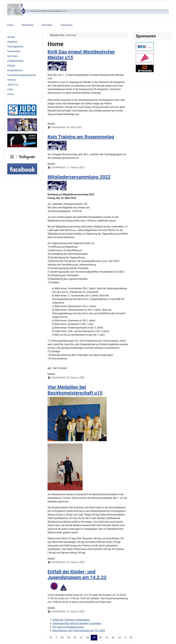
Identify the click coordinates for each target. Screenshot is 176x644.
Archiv (11, 94)
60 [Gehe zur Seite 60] (100, 638)
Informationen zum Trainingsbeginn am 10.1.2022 (79, 631)
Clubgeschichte (15, 61)
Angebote (12, 42)
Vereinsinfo (27, 25)
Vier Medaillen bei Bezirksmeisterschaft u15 (75, 390)
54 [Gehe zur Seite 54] (62, 638)
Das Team (13, 56)
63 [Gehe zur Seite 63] (120, 638)
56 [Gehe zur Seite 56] (75, 638)
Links (10, 89)
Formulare (47, 25)
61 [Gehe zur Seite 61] (107, 638)
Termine (12, 80)
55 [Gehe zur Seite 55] (68, 638)
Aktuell (11, 37)
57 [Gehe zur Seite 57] (81, 638)
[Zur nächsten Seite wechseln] (125, 638)
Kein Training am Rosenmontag (81, 137)
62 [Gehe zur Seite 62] (113, 638)
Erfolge (11, 66)
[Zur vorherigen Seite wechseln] (56, 638)
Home (10, 25)
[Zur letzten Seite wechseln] (131, 638)
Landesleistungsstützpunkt (22, 75)
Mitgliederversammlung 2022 (79, 177)
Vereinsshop (14, 51)
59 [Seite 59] (94, 638)
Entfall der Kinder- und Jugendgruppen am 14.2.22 (77, 574)
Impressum (66, 25)
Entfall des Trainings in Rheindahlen (71, 620)
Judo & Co (13, 85)
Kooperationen (15, 70)
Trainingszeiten (15, 47)
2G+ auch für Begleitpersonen (68, 627)
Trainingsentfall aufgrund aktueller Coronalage (77, 623)
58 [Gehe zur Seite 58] (88, 638)
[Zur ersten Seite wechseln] (51, 638)
